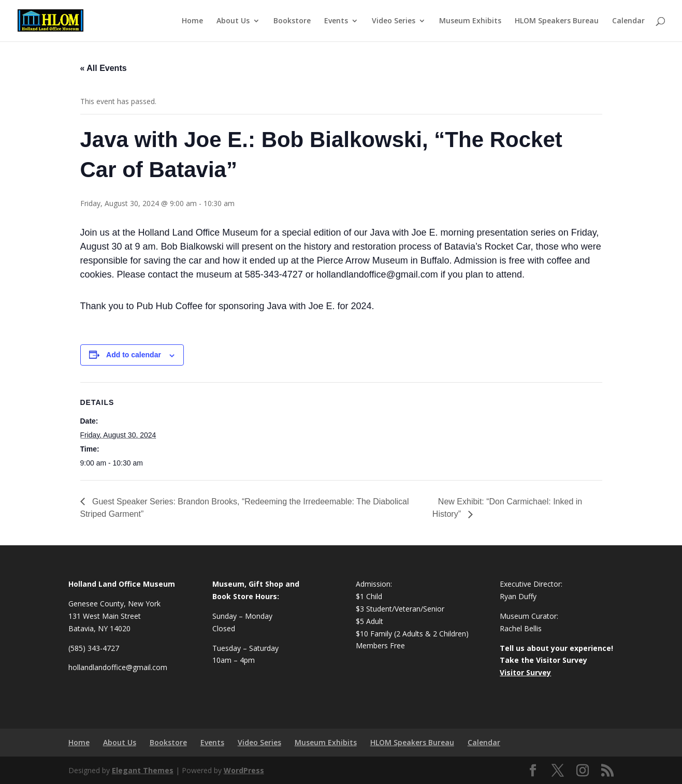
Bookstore (292, 21)
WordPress (244, 770)
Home (192, 21)
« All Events (104, 68)
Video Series (394, 21)
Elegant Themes (143, 770)
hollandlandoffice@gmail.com (118, 667)
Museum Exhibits (470, 21)
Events (336, 21)
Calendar (628, 21)
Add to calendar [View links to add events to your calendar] (134, 355)
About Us (233, 21)
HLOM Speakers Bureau (557, 21)
